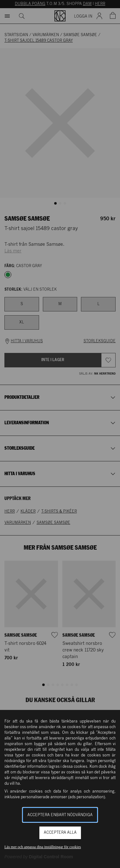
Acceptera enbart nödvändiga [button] (60, 815)
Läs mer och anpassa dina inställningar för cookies (43, 847)
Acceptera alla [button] (60, 833)
